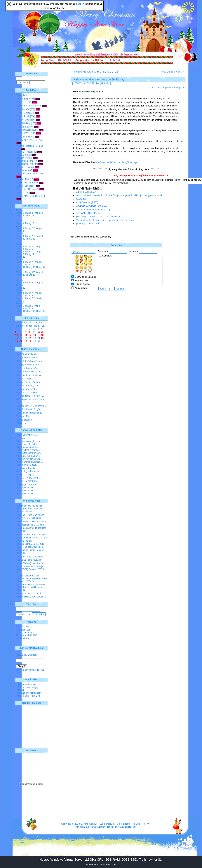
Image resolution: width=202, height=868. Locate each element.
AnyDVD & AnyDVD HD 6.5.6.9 (92, 206)
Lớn (163, 88)
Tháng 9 (20, 254)
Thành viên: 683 (24, 633)
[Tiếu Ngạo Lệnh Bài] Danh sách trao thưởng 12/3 (101, 217)
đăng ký (81, 4)
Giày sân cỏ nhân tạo (27, 393)
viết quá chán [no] (25, 475)
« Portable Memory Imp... (85, 72)
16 (35, 335)
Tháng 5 (29, 249)
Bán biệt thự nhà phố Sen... (30, 361)
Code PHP (22, 158)
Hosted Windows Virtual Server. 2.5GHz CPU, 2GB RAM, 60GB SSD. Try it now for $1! (101, 860)
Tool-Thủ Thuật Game (27, 174)
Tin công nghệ (23, 99)
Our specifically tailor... (27, 444)
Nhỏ (182, 88)
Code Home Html (25, 164)
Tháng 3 (37, 247)
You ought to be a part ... (28, 456)
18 (42, 335)
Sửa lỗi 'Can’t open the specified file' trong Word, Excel (32, 577)
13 (21, 335)
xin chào (21, 438)
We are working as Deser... (30, 462)
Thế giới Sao (23, 127)
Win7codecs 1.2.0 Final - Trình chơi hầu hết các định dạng (105, 220)
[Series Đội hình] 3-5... (27, 481)
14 (26, 335)
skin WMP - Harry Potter (88, 213)
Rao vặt (20, 193)
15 (30, 335)
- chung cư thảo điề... (27, 468)
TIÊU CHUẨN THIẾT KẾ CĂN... (32, 396)
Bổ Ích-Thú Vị (23, 167)
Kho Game (22, 170)
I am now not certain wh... (29, 459)
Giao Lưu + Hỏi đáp (26, 189)
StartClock (81, 199)
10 (39, 332)
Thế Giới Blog (23, 137)
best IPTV (21, 423)
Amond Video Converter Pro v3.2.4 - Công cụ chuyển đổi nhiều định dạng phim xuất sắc (120, 195)
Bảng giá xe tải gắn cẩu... (29, 382)
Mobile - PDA (23, 179)
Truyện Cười (23, 113)
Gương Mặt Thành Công (28, 196)
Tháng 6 (20, 252)
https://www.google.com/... (29, 441)
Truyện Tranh (23, 116)
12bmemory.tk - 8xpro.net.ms (115, 824)
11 (42, 332)
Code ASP (21, 155)
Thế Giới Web (23, 133)
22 (30, 338)
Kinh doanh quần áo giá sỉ (29, 409)
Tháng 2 (29, 236)
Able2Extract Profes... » (173, 72)
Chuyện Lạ (22, 102)
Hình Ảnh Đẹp (23, 123)
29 (30, 341)
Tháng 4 (20, 223)
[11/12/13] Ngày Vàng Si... (29, 478)
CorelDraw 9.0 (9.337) (87, 202)
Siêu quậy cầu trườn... (27, 485)
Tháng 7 (20, 213)
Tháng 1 (20, 228)
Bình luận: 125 (23, 630)
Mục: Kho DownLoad (107, 72)
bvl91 (107, 83)
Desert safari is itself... (27, 465)
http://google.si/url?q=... (28, 447)
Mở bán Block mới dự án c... (30, 372)
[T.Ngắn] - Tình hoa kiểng (89, 224)
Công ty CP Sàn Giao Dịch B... (32, 406)
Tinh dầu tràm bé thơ (27, 389)
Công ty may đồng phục (28, 365)
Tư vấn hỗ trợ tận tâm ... (28, 358)
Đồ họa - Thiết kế (25, 152)
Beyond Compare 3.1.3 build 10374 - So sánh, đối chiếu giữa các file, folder (30, 547)
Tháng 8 (29, 213)
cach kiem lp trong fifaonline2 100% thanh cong (31, 586)
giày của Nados (24, 420)
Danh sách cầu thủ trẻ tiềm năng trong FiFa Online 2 (30, 507)
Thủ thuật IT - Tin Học (27, 140)
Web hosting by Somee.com (101, 865)
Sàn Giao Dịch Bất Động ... (30, 413)
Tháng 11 (21, 216)
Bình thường (172, 88)
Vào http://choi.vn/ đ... (27, 488)
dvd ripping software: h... (28, 471)
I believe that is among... (28, 450)
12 (16, 335)
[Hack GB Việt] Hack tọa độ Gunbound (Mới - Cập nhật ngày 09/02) (30, 566)
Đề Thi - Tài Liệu (25, 183)
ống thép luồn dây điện (28, 386)
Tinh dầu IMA (23, 416)
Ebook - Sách (23, 186)
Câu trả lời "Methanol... (28, 435)
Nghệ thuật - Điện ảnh (27, 106)
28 (26, 341)
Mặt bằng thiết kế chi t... (28, 354)
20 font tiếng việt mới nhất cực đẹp (93, 210)
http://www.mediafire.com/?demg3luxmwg (115, 162)
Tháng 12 (31, 216)
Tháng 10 (38, 213)
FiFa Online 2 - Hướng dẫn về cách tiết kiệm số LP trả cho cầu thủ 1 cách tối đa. (31, 525)
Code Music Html (25, 161)
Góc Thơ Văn (23, 109)
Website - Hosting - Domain (30, 146)
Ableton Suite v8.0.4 (86, 192)
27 (21, 341)
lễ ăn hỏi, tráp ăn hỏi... (27, 368)
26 (16, 341)
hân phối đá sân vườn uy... (29, 375)
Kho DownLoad (24, 130)
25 (42, 338)
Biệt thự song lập (25, 379)
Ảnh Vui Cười (23, 120)
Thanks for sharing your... (29, 453)
